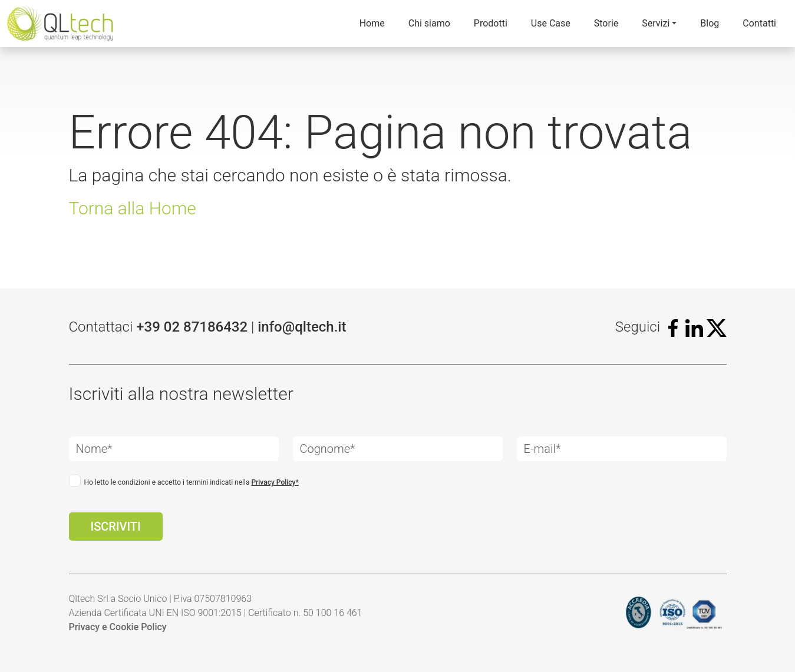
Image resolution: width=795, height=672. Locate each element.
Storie (606, 23)
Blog (710, 23)
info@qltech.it (302, 327)
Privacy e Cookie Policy (118, 627)
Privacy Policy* (275, 482)
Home (372, 23)
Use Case (551, 23)
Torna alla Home (133, 208)
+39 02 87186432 (192, 327)
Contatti (759, 23)
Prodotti (491, 23)
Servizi (656, 23)
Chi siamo (429, 23)
